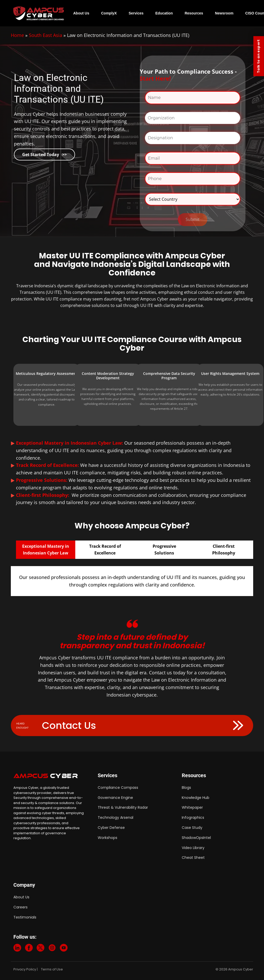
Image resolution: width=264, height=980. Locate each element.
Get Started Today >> (44, 155)
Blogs (186, 788)
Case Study (192, 828)
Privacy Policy (25, 969)
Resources (194, 13)
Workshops (108, 838)
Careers (20, 907)
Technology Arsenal (115, 817)
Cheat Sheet (193, 858)
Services (136, 13)
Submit (193, 219)
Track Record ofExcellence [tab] (105, 550)
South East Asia (46, 35)
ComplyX (109, 13)
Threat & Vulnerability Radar (123, 807)
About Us (81, 13)
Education (164, 13)
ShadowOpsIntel (196, 838)
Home (17, 35)
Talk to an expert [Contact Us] (258, 56)
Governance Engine (115, 798)
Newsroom (224, 13)
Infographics (193, 817)
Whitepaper (192, 807)
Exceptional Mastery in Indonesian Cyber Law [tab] (46, 550)
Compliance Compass (118, 788)
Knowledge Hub (196, 798)
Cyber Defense (111, 828)
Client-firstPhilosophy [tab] (224, 550)
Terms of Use (52, 969)
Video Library (193, 848)
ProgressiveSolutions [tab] (164, 550)
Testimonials (25, 917)
